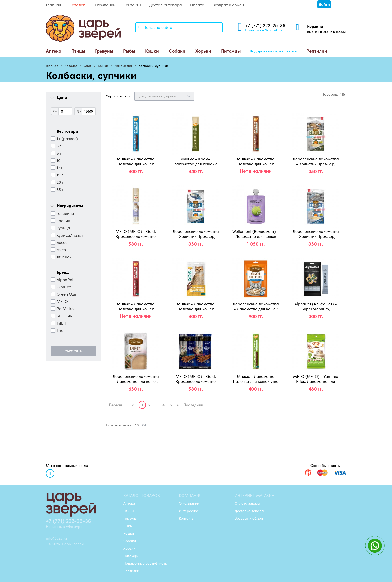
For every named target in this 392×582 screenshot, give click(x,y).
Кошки (152, 51)
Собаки (177, 51)
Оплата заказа (247, 503)
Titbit (61, 323)
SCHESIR (65, 316)
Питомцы (231, 51)
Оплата (197, 5)
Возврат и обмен (228, 5)
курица (63, 228)
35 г (60, 189)
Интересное (189, 511)
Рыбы (129, 51)
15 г (60, 175)
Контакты (132, 5)
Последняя (193, 405)
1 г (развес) (67, 139)
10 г (60, 160)
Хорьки (203, 51)
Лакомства (123, 66)
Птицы (78, 51)
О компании (104, 5)
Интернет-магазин (255, 495)
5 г (59, 153)
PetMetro (65, 309)
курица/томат (70, 235)
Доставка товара (166, 5)
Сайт (88, 66)
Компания (190, 495)
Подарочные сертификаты (274, 51)
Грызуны (104, 51)
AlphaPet (65, 280)
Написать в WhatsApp (264, 30)
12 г (60, 168)
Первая (115, 405)
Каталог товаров (142, 495)
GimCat (64, 287)
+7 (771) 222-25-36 (265, 25)
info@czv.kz (57, 538)
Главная (54, 5)
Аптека (54, 51)
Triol (61, 330)
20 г (60, 182)
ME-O (62, 301)
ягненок (64, 257)
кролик (63, 221)
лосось (63, 242)
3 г (59, 146)
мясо (61, 250)
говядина (65, 213)
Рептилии (317, 51)
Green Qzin (67, 294)
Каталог (77, 5)
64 (144, 425)
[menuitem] (54, 51)
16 (137, 425)
